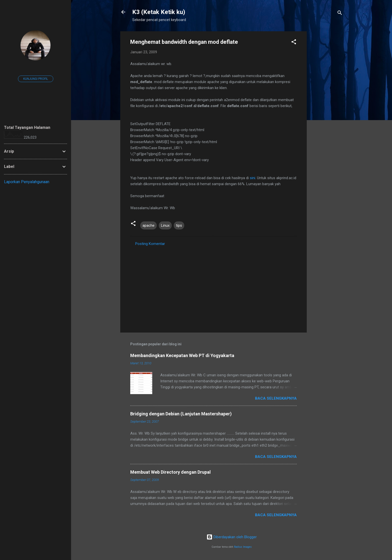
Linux (165, 225)
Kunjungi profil (36, 79)
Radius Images (243, 547)
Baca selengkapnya (276, 398)
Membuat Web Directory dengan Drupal (170, 472)
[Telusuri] (340, 14)
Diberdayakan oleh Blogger (232, 537)
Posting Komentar (150, 244)
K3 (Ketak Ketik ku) (159, 12)
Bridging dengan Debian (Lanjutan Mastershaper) (181, 414)
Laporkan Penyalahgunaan (27, 182)
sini (252, 178)
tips (179, 225)
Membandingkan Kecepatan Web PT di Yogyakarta (182, 355)
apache (148, 225)
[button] (294, 43)
